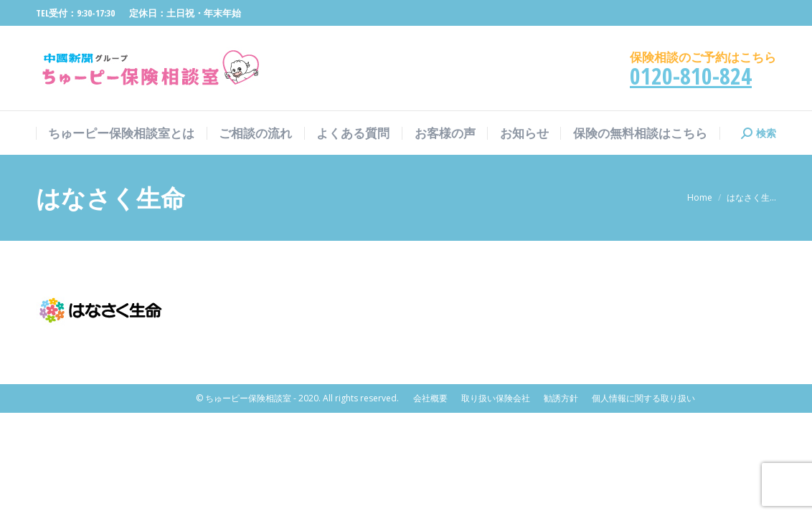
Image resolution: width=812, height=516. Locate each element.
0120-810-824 (691, 76)
